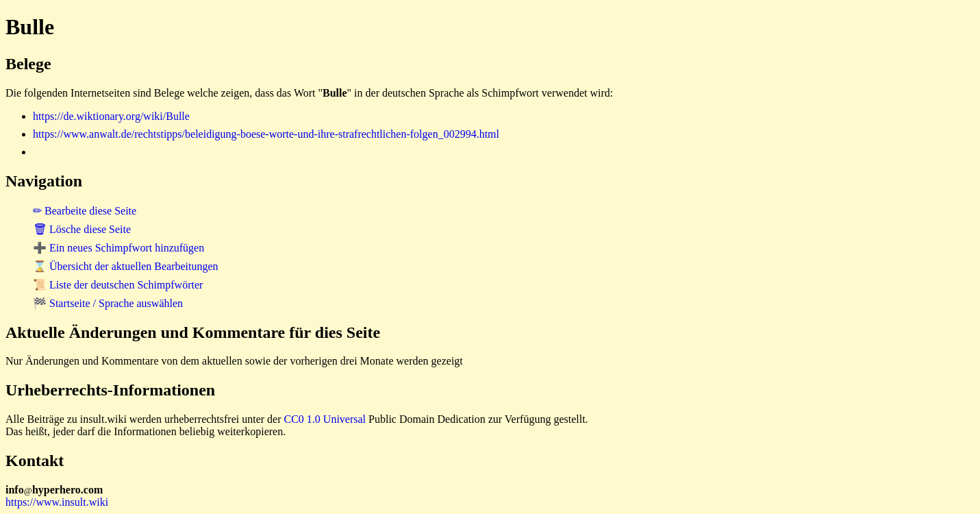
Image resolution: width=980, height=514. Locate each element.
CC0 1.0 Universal (325, 419)
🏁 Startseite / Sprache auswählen (108, 303)
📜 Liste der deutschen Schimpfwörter (118, 285)
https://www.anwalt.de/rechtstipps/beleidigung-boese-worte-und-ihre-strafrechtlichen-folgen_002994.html (266, 134)
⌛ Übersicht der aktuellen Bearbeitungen (126, 266)
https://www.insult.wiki (57, 502)
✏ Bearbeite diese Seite (85, 211)
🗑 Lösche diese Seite (82, 229)
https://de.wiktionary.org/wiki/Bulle (111, 116)
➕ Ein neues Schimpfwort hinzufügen (118, 248)
